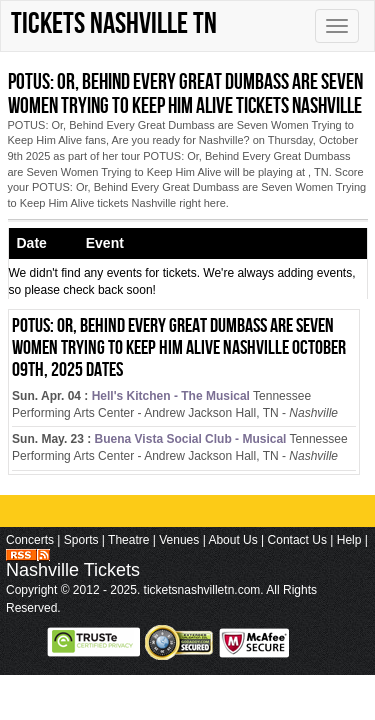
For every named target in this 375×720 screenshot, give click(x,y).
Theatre (128, 540)
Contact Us (297, 540)
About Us (232, 540)
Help (349, 540)
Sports (81, 540)
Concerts (30, 540)
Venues (179, 540)
